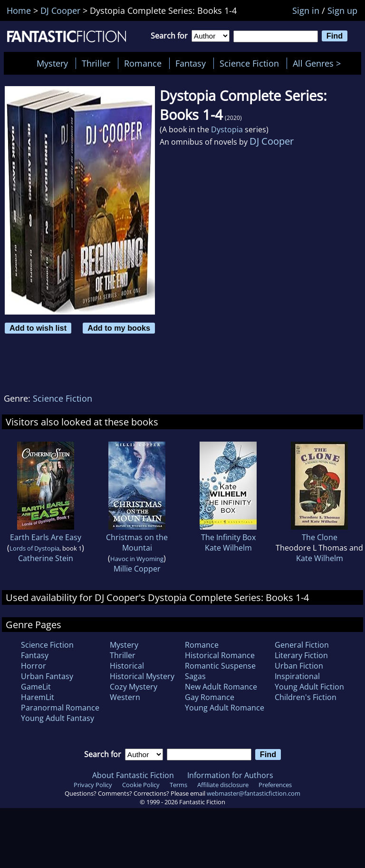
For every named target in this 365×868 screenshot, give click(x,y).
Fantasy (191, 63)
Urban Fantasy (47, 676)
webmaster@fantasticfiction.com (254, 793)
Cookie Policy (141, 785)
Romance (143, 63)
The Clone (320, 537)
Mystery (52, 63)
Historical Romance (220, 655)
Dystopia (227, 129)
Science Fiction (249, 63)
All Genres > (319, 63)
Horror (34, 666)
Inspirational (297, 676)
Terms (178, 785)
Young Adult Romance (225, 708)
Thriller (96, 63)
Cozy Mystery (134, 687)
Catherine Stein (46, 558)
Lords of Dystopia (34, 548)
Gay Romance (210, 697)
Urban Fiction (299, 666)
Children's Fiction (306, 697)
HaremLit (38, 697)
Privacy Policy (93, 785)
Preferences (275, 785)
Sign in (306, 10)
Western (125, 697)
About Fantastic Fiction (133, 775)
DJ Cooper (272, 141)
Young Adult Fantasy (58, 718)
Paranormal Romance (60, 708)
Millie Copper (137, 569)
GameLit (36, 687)
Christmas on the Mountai (137, 542)
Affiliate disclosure (223, 785)
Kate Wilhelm (228, 548)
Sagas (195, 676)
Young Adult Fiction (309, 687)
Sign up (342, 10)
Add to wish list (38, 328)
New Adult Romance (221, 687)
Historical (127, 666)
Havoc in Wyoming (137, 559)
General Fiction (302, 645)
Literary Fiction (301, 655)
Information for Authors (230, 775)
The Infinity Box (228, 537)
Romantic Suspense (220, 666)
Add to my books (119, 328)
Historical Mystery (142, 676)
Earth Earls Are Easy (46, 537)
